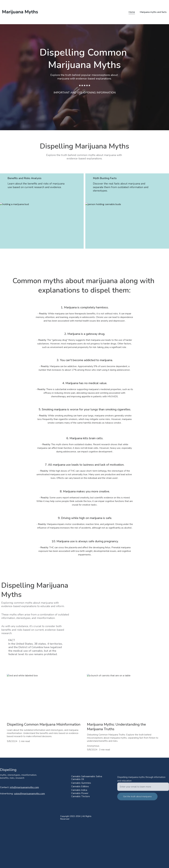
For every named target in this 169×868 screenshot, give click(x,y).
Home (132, 12)
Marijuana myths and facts (153, 12)
